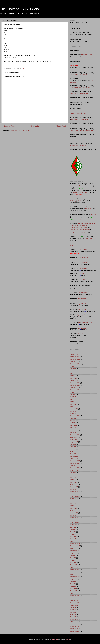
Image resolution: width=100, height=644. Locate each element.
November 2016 (75, 414)
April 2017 (73, 402)
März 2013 (73, 508)
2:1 (83, 294)
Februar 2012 (74, 539)
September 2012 (75, 522)
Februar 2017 (74, 406)
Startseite (35, 126)
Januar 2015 (74, 458)
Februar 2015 (74, 456)
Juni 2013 (73, 501)
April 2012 (73, 534)
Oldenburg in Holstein (77, 216)
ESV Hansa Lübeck (87, 54)
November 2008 (75, 626)
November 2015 (75, 435)
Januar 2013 (74, 513)
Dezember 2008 (75, 624)
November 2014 (75, 463)
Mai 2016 (73, 421)
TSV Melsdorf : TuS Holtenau (79, 233)
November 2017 (75, 385)
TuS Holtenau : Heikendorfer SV (80, 225)
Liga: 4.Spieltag (83, 304)
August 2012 (74, 525)
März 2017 (73, 404)
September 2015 (75, 440)
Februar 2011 (74, 565)
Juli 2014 (73, 473)
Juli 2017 (73, 395)
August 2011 (74, 553)
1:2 (80, 265)
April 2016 (73, 423)
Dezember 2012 (75, 515)
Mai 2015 (73, 449)
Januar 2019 (74, 354)
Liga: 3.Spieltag (82, 309)
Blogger (68, 639)
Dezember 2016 (75, 411)
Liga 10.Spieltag (84, 268)
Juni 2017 (73, 397)
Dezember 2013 (75, 489)
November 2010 (75, 572)
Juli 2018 (73, 369)
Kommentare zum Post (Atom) (20, 130)
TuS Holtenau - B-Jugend (20, 9)
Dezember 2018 (75, 357)
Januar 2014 (74, 487)
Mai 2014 (73, 477)
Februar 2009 (74, 619)
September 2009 (75, 603)
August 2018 (74, 366)
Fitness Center (89, 209)
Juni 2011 (73, 555)
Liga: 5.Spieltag (83, 298)
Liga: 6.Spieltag (83, 293)
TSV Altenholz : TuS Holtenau (79, 227)
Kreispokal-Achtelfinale (85, 322)
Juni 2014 (73, 475)
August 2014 (74, 470)
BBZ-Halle (80, 201)
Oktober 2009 (74, 600)
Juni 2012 (73, 529)
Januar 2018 (74, 380)
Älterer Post (61, 126)
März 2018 (73, 378)
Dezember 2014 (75, 461)
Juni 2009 (73, 610)
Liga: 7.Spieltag (83, 279)
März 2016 (73, 425)
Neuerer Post (9, 126)
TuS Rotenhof (88, 238)
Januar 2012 (74, 541)
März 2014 (73, 482)
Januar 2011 (74, 567)
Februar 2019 (74, 352)
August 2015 (74, 442)
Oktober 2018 (74, 361)
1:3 (75, 259)
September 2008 (75, 631)
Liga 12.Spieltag (84, 257)
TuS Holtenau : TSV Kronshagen (80, 229)
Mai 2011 (73, 558)
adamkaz (55, 639)
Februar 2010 (74, 591)
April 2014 (73, 480)
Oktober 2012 (74, 520)
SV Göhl (94, 214)
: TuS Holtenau (79, 75)
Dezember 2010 (75, 570)
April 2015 (73, 451)
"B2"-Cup (85, 192)
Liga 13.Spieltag (84, 250)
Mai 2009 (73, 612)
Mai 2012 (73, 532)
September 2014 (75, 468)
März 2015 (73, 454)
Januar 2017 (74, 409)
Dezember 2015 (75, 432)
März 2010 (73, 589)
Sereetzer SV (77, 192)
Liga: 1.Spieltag (83, 328)
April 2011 (73, 560)
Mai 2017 (73, 399)
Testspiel (80, 334)
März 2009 (73, 617)
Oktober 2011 (74, 548)
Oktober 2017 (74, 387)
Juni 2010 (73, 581)
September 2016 (75, 416)
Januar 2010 (74, 593)
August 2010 (74, 579)
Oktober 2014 (74, 466)
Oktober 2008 (74, 629)
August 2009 (74, 605)
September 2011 (75, 551)
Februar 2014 (74, 484)
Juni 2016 (73, 418)
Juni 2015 (73, 447)
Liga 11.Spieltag (84, 263)
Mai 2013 (73, 503)
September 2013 (75, 496)
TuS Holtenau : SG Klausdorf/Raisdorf (82, 231)
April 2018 (73, 376)
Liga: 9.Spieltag (83, 274)
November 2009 (75, 598)
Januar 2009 (74, 622)
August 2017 (74, 392)
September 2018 (75, 364)
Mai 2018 (73, 373)
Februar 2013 (74, 510)
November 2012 (75, 518)
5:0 (80, 300)
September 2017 (75, 390)
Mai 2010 (73, 584)
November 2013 (75, 492)
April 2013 (73, 506)
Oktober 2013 (74, 494)
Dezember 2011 (75, 544)
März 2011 (73, 563)
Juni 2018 (73, 371)
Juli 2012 (73, 527)
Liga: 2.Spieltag (82, 315)
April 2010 (73, 586)
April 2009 (73, 615)
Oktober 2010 (74, 574)
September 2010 (75, 577)
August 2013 (74, 499)
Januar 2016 (74, 430)
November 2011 (75, 546)
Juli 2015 (73, 444)
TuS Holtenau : (83, 69)
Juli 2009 (73, 607)
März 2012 (73, 536)
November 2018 (75, 359)
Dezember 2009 (75, 596)
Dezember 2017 (75, 383)
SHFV (72, 246)
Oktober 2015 (74, 437)
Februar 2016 (74, 428)
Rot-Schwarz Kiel (84, 186)
